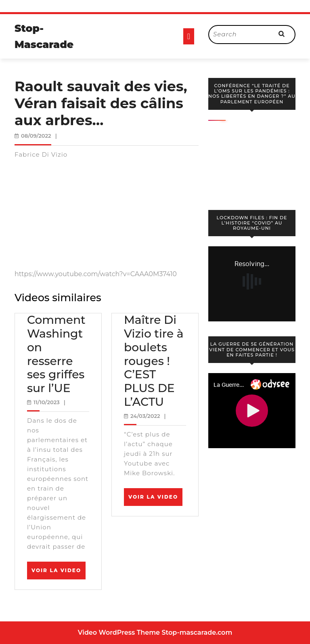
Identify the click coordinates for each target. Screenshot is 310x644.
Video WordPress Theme (119, 632)
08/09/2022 (36, 136)
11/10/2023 (47, 402)
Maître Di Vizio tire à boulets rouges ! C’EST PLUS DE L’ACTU (154, 361)
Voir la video (59, 573)
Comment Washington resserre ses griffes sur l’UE (56, 354)
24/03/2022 (145, 416)
